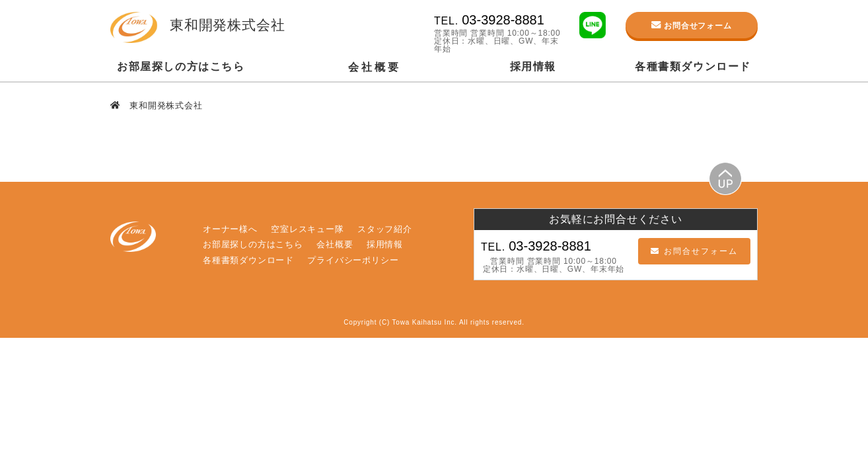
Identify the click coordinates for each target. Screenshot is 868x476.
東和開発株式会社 (165, 105)
